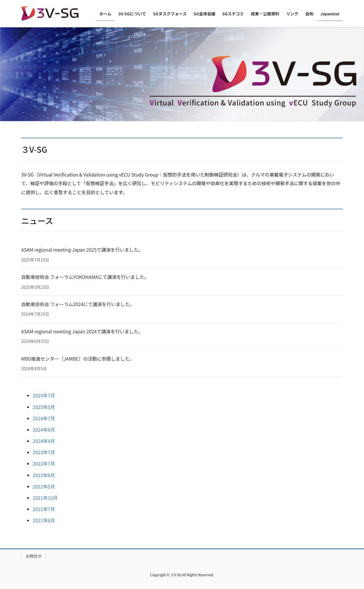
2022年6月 (44, 475)
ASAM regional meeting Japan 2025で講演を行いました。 (82, 250)
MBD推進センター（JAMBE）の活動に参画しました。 (78, 359)
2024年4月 (44, 441)
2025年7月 (44, 395)
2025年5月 (44, 407)
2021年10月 (45, 498)
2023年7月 (44, 452)
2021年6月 (44, 520)
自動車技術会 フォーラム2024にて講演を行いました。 (78, 304)
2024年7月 (44, 418)
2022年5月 (44, 486)
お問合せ (34, 556)
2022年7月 (44, 463)
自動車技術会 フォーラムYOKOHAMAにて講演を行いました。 (85, 277)
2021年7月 (44, 509)
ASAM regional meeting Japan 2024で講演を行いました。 (82, 331)
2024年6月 (44, 430)
